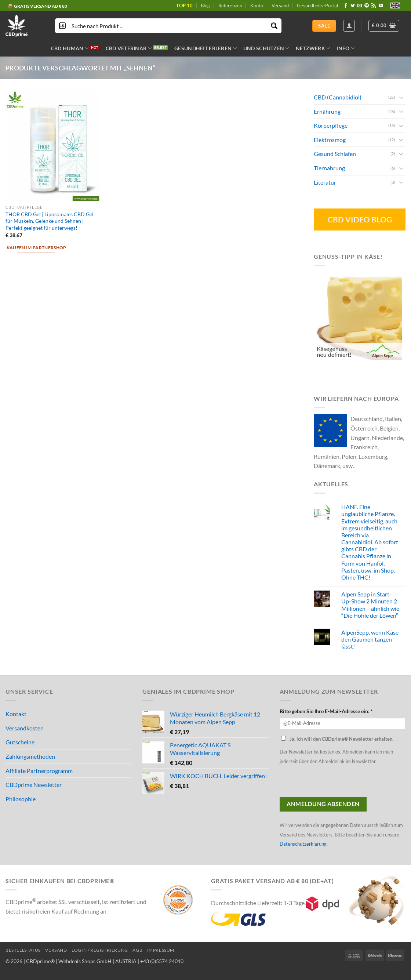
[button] (384, 26)
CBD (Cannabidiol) (338, 97)
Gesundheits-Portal (317, 6)
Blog (205, 6)
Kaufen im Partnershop (37, 248)
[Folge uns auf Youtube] (381, 6)
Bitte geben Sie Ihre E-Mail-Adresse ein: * (326, 711)
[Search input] (169, 26)
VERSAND (56, 950)
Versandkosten (25, 728)
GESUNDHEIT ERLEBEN (205, 48)
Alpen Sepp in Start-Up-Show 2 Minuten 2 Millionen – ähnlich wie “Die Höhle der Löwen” (370, 605)
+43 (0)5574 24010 (162, 961)
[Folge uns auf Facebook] (346, 6)
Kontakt (16, 714)
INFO (346, 48)
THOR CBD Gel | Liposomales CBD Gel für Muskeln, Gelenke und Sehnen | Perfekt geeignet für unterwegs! (50, 221)
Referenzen (230, 6)
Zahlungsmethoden (30, 756)
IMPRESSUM (161, 950)
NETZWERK (313, 48)
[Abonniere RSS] (374, 6)
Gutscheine (20, 742)
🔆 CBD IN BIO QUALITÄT (34, 4)
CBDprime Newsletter (34, 785)
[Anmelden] (349, 26)
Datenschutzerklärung (303, 844)
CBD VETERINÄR (129, 48)
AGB (137, 950)
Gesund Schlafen (335, 154)
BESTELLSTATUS (23, 950)
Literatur (325, 182)
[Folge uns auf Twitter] (353, 6)
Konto (257, 6)
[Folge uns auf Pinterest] (367, 6)
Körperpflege (331, 125)
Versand (280, 6)
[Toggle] (401, 97)
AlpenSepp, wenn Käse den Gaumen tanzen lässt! (370, 639)
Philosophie (21, 799)
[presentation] (335, 783)
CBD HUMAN (70, 48)
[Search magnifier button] (274, 26)
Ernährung (327, 111)
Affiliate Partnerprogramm (39, 771)
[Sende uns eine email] (360, 6)
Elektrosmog (330, 139)
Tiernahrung (329, 168)
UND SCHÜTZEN (266, 48)
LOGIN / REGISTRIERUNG (100, 950)
